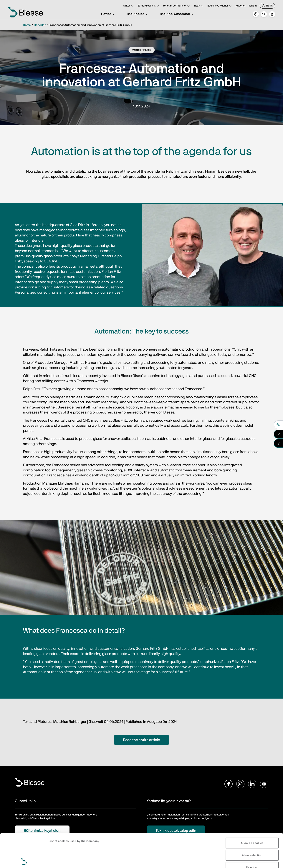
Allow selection (252, 822)
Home (27, 25)
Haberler (241, 6)
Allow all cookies (252, 809)
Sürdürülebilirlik (149, 6)
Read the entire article (141, 740)
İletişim (253, 6)
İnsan (199, 6)
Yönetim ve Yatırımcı (177, 6)
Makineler (138, 14)
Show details (57, 861)
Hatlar (108, 14)
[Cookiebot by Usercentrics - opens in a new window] (24, 861)
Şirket (129, 6)
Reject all (252, 834)
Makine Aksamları (177, 14)
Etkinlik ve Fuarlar (220, 6)
